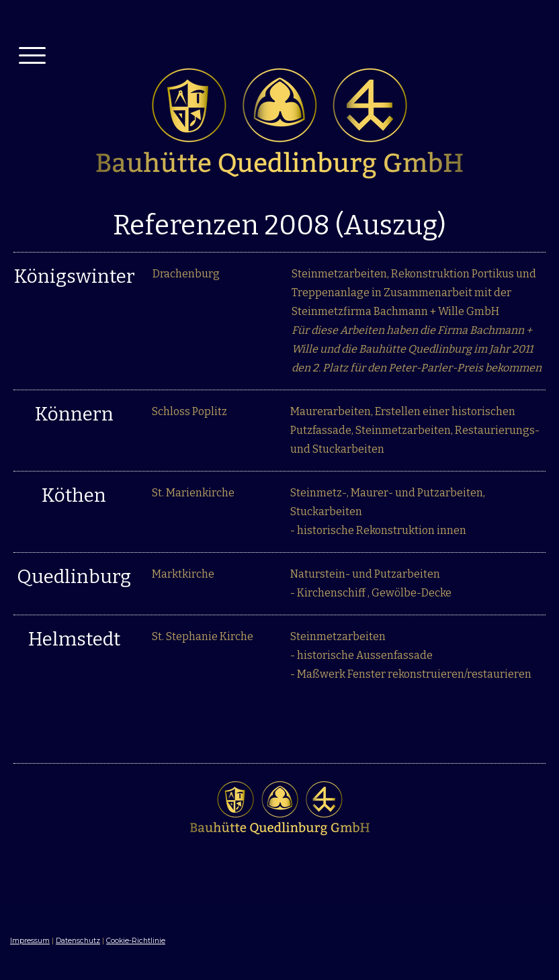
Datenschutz (78, 941)
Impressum (30, 941)
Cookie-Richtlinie (136, 941)
